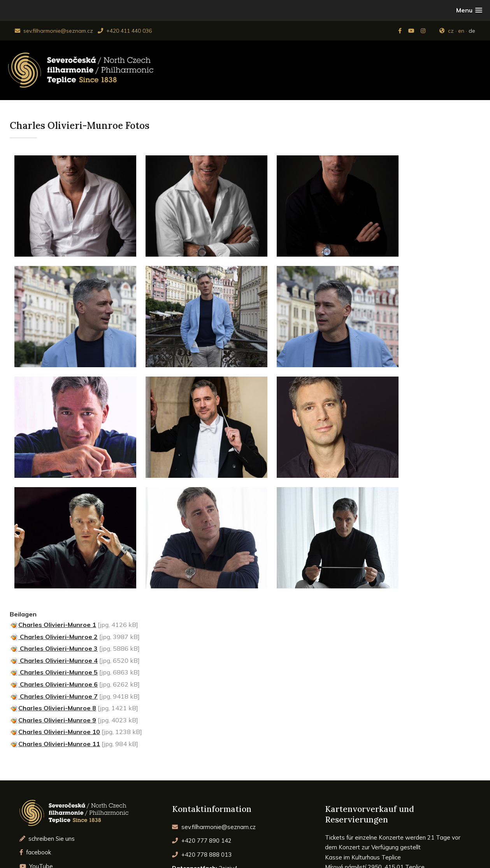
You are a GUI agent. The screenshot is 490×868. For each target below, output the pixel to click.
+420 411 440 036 (125, 31)
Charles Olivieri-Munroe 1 (57, 514)
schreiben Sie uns (47, 728)
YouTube (36, 756)
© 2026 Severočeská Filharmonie (245, 855)
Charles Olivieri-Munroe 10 (59, 621)
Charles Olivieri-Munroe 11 (59, 633)
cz (451, 31)
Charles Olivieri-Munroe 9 (57, 609)
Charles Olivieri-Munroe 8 (57, 597)
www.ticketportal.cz (352, 826)
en (461, 31)
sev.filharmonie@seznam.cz (54, 31)
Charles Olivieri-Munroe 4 (58, 550)
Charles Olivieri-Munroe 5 (58, 562)
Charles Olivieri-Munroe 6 (58, 574)
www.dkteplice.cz (418, 816)
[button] (469, 10)
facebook (35, 742)
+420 (202, 730)
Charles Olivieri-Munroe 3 (58, 538)
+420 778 (202, 744)
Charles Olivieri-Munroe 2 (58, 526)
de (472, 31)
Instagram (38, 770)
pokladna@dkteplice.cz (378, 806)
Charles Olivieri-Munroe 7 (58, 586)
